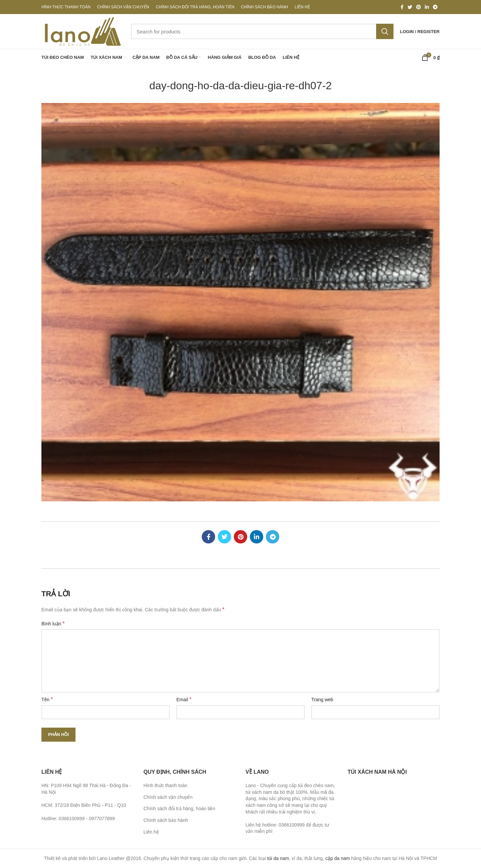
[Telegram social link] (435, 7)
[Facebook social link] (402, 7)
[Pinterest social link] (419, 7)
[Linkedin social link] (427, 7)
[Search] (262, 31)
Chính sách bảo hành (166, 820)
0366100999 (71, 819)
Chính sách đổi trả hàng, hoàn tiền (180, 809)
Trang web (322, 700)
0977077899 (102, 819)
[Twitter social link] (410, 7)
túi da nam (278, 858)
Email (184, 699)
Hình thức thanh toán (166, 785)
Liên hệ (151, 832)
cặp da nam (338, 858)
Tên (47, 699)
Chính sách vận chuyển (168, 797)
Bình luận (53, 624)
